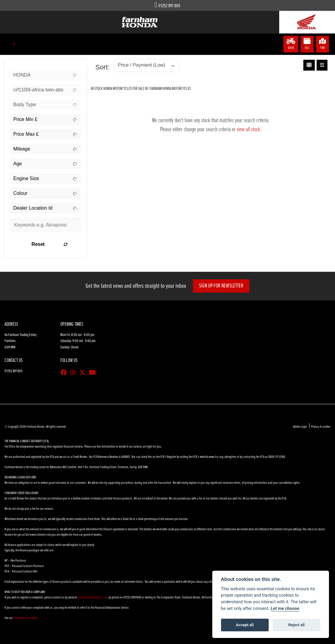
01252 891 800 (169, 6)
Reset (56, 244)
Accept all (245, 625)
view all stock (248, 130)
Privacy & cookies (321, 427)
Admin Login (300, 427)
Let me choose (285, 609)
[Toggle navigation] (14, 44)
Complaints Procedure (26, 618)
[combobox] (45, 75)
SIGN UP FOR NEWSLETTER (222, 286)
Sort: (102, 67)
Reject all (296, 625)
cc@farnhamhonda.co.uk (92, 598)
